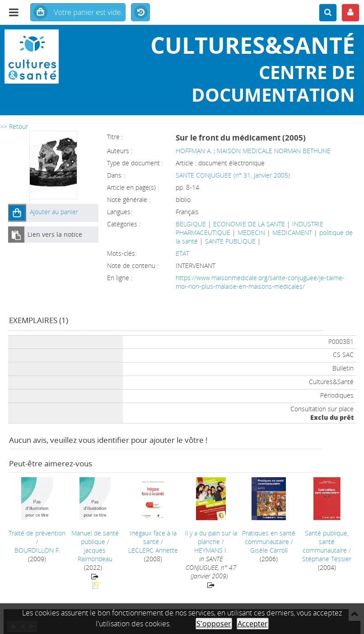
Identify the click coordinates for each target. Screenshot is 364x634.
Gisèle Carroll (269, 550)
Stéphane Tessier (327, 559)
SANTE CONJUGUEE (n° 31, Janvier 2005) (233, 175)
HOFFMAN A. (194, 151)
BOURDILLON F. (37, 550)
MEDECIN (251, 232)
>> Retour (14, 126)
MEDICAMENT (292, 232)
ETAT (182, 253)
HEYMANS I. (211, 550)
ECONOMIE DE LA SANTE (249, 224)
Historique (140, 13)
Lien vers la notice (55, 234)
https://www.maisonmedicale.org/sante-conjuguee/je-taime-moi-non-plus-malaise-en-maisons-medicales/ (260, 282)
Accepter (253, 624)
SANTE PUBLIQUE (230, 241)
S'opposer (214, 624)
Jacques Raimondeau (95, 554)
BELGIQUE (191, 224)
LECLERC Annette (153, 550)
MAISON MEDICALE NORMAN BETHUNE (274, 151)
